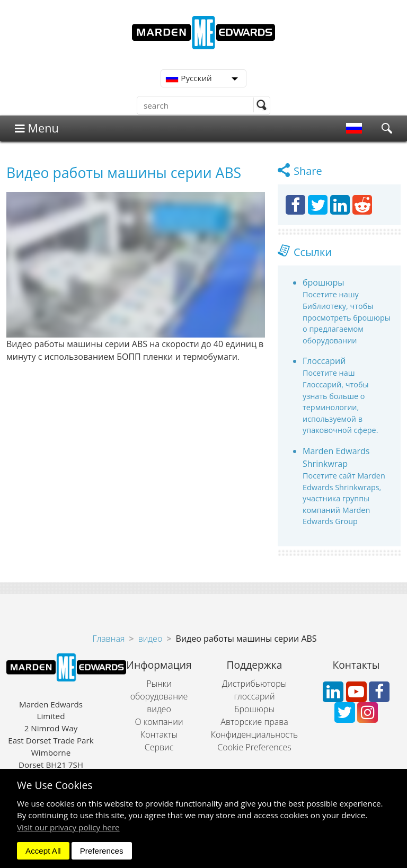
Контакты (159, 734)
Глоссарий (324, 361)
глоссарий (254, 696)
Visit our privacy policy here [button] (68, 827)
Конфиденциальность (254, 734)
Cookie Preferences (254, 747)
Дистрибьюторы (255, 684)
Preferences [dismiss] (102, 851)
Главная (108, 639)
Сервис (159, 747)
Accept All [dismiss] (43, 851)
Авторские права (254, 722)
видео (151, 639)
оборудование (159, 696)
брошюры (324, 282)
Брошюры (254, 709)
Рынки (159, 684)
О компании (159, 722)
